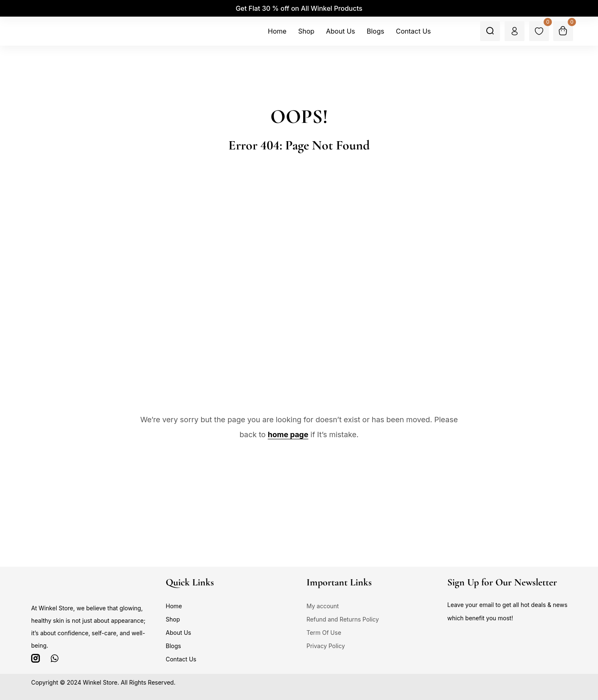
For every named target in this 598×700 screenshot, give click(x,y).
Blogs (173, 646)
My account (323, 606)
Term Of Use (324, 633)
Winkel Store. (101, 682)
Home (174, 606)
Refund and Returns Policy (343, 619)
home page (288, 434)
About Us (178, 633)
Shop (173, 619)
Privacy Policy (326, 646)
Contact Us (181, 659)
